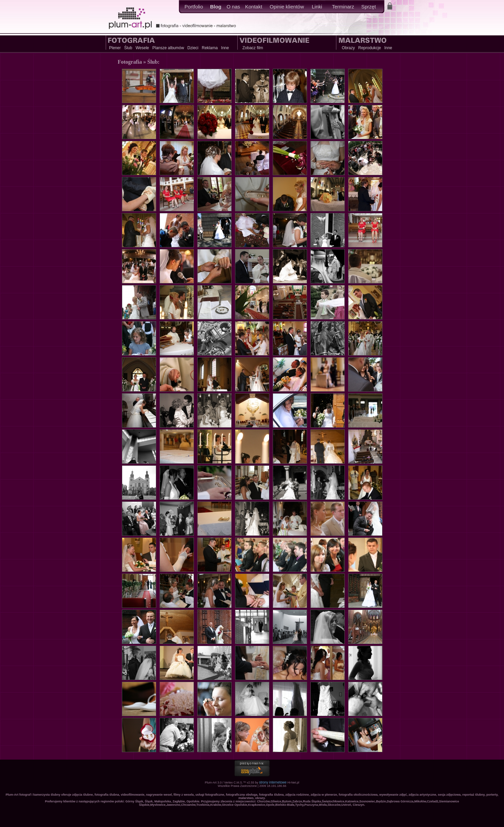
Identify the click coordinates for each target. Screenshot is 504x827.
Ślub (128, 48)
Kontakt (254, 7)
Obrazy (348, 48)
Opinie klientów (287, 7)
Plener (115, 48)
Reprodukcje (369, 48)
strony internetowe (273, 782)
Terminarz (343, 7)
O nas (233, 7)
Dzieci (193, 48)
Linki (317, 7)
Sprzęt (368, 7)
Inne (225, 48)
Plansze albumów (168, 48)
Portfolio (194, 7)
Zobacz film (253, 48)
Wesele (142, 48)
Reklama (210, 48)
